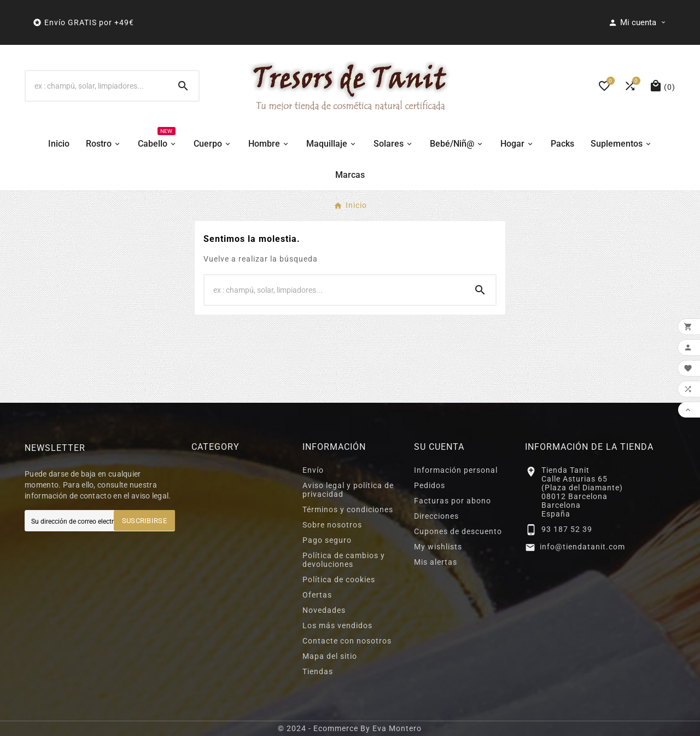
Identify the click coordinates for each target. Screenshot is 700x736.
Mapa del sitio (330, 656)
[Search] (183, 86)
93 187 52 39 (567, 529)
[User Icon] (638, 22)
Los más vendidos (337, 625)
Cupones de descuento (458, 531)
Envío (313, 470)
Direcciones (436, 516)
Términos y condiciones (348, 509)
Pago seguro (327, 540)
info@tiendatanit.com (582, 547)
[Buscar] (97, 86)
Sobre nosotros (332, 525)
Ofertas (317, 595)
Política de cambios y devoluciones (344, 560)
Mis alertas (436, 562)
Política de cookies (339, 579)
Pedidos (430, 485)
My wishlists (438, 547)
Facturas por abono (453, 501)
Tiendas (318, 671)
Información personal (456, 470)
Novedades (324, 610)
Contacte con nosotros (347, 641)
